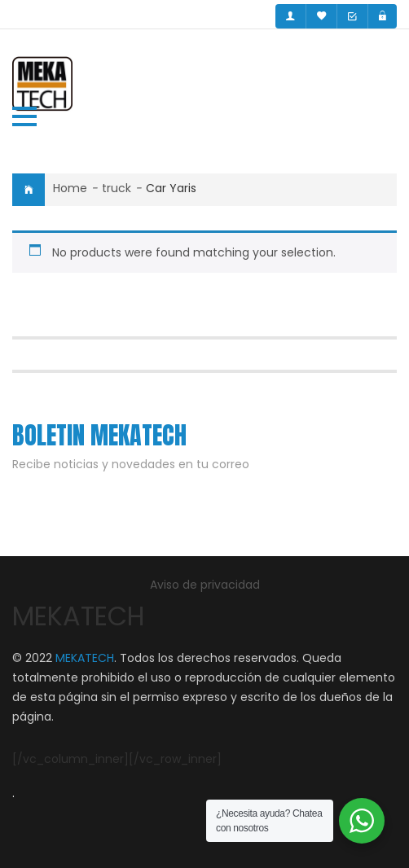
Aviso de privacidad (205, 585)
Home (70, 188)
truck (117, 188)
